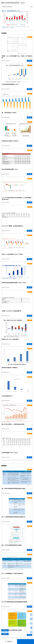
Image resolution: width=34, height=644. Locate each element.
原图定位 (29, 61)
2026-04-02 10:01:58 (6, 429)
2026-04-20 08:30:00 (6, 117)
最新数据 (5, 634)
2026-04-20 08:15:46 (6, 174)
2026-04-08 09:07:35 (6, 372)
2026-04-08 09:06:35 (6, 401)
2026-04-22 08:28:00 (6, 61)
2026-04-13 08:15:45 (6, 202)
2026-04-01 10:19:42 (6, 457)
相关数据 (5, 630)
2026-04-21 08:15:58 (6, 89)
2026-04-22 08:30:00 (6, 493)
